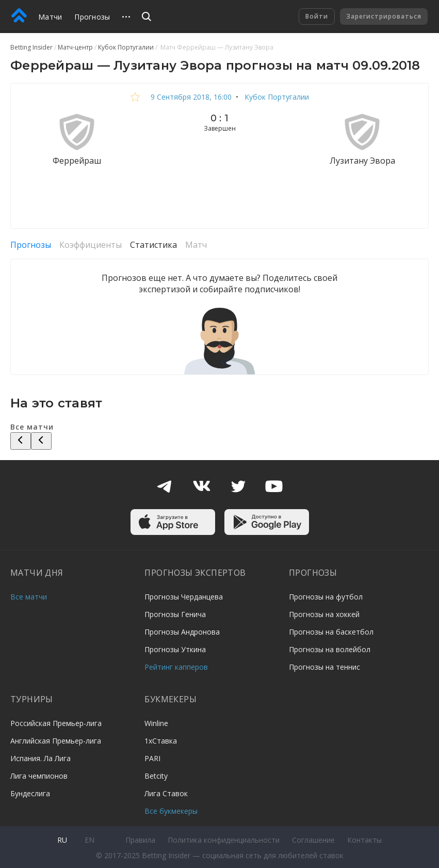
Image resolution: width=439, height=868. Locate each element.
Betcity (156, 776)
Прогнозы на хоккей (324, 614)
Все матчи (29, 597)
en (90, 840)
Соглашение (313, 840)
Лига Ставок (166, 793)
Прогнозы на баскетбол (331, 632)
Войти (317, 16)
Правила (140, 840)
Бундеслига (30, 793)
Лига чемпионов (39, 776)
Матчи (50, 17)
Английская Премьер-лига (56, 741)
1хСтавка (161, 741)
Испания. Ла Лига (40, 758)
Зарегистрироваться (384, 16)
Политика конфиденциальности (224, 840)
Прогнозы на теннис (324, 667)
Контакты (364, 840)
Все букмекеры (171, 811)
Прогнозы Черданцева (184, 597)
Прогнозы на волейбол (330, 649)
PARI (152, 758)
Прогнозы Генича (175, 614)
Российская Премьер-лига (56, 723)
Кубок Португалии (276, 97)
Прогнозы (92, 17)
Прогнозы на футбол (326, 597)
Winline (156, 723)
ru (62, 840)
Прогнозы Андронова (182, 632)
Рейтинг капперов (176, 667)
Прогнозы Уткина (175, 649)
